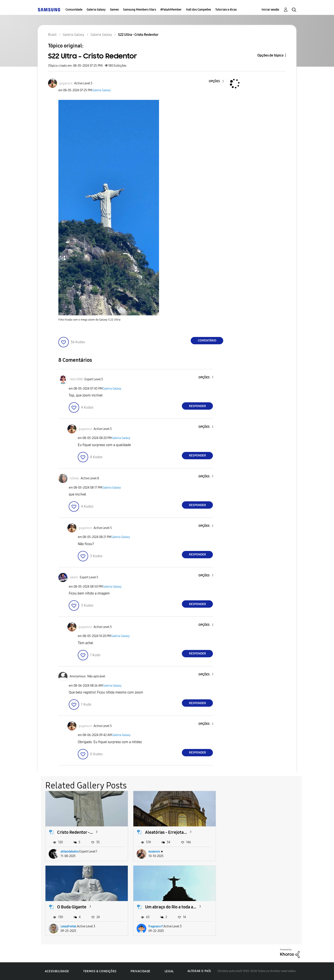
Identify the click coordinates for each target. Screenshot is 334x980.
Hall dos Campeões (198, 10)
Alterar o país (199, 971)
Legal (169, 971)
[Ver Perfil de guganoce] (66, 83)
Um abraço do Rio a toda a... (83, 907)
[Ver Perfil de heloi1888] (76, 379)
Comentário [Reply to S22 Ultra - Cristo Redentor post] (207, 341)
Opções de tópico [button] (270, 55)
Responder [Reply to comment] (197, 406)
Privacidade (140, 971)
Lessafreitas (244, 852)
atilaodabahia (70, 852)
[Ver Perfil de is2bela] (74, 478)
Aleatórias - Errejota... (166, 832)
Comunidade (74, 10)
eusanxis (154, 852)
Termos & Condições (100, 971)
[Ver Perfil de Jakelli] (74, 577)
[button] (216, 81)
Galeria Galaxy (96, 10)
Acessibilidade (57, 971)
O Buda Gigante (248, 832)
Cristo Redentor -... (75, 832)
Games (114, 10)
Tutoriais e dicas (226, 10)
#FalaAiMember (171, 10)
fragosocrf (68, 926)
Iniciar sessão (270, 10)
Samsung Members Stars (140, 10)
